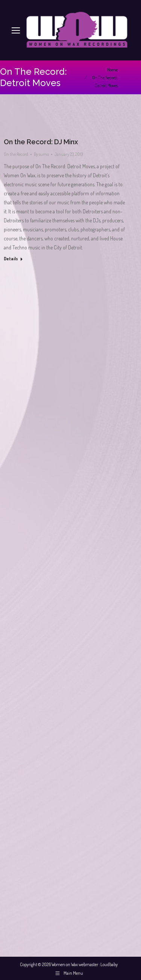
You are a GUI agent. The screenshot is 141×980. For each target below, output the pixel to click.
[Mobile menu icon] (16, 30)
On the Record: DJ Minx (41, 142)
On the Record (16, 154)
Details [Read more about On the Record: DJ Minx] (11, 259)
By (41, 154)
